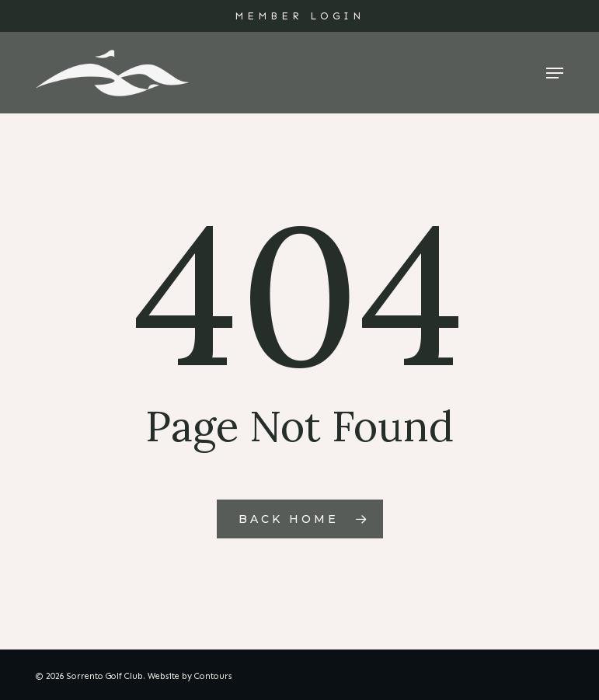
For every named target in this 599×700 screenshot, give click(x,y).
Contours (213, 676)
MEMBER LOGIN (299, 16)
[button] (555, 73)
